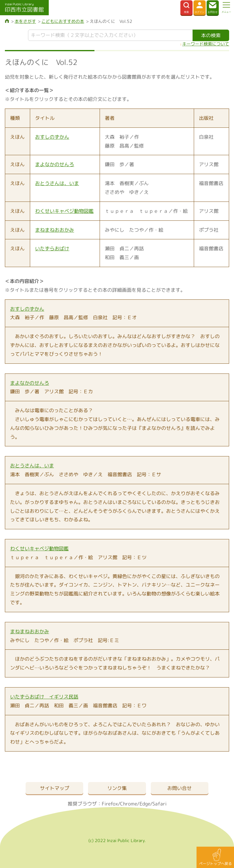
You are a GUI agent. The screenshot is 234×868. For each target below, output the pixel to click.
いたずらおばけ (52, 248)
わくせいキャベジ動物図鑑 (64, 211)
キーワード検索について (206, 44)
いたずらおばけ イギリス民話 (44, 697)
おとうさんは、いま (57, 183)
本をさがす (25, 21)
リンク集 (117, 788)
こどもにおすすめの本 (63, 21)
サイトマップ (55, 788)
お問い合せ (179, 788)
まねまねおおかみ (55, 230)
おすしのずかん (52, 137)
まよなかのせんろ (55, 164)
